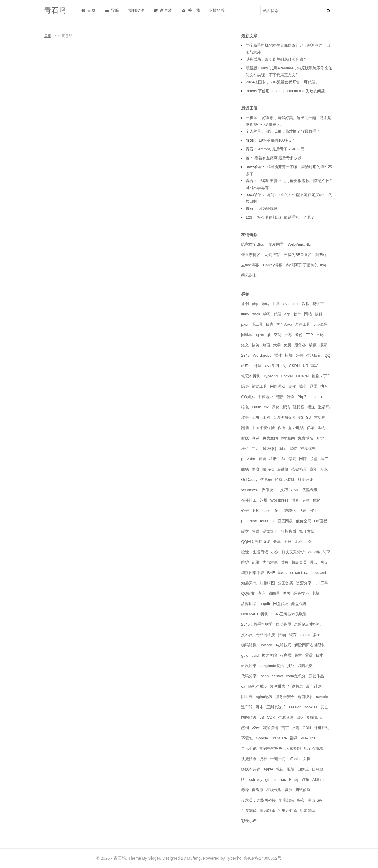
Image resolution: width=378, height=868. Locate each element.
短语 (266, 345)
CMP (295, 490)
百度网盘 (285, 521)
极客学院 (269, 655)
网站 (308, 314)
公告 (299, 355)
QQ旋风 (248, 397)
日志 (270, 324)
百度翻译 (249, 811)
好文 (324, 469)
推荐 (288, 335)
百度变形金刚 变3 (288, 417)
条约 (321, 428)
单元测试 (249, 748)
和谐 (273, 459)
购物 (293, 448)
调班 (298, 542)
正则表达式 (276, 707)
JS (262, 717)
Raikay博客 (273, 265)
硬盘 (245, 531)
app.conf (319, 573)
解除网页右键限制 (310, 645)
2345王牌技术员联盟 (289, 614)
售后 (256, 531)
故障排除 (249, 604)
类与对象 (270, 562)
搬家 (323, 345)
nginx (259, 335)
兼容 (256, 469)
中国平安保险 (263, 428)
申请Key (315, 800)
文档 (306, 759)
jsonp (264, 676)
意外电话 (296, 428)
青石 (249, 149)
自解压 (303, 769)
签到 (245, 728)
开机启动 (322, 728)
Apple (268, 769)
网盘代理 (281, 604)
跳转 (292, 386)
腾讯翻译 (267, 811)
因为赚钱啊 (268, 209)
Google (262, 738)
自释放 (318, 769)
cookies (311, 707)
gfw (283, 459)
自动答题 (283, 624)
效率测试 (277, 686)
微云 (314, 562)
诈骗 (306, 779)
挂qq (282, 635)
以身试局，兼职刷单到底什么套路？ (276, 59)
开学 (320, 438)
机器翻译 (308, 811)
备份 (299, 335)
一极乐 (251, 118)
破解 (319, 314)
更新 (306, 500)
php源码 (320, 324)
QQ (327, 355)
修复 (292, 459)
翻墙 (245, 428)
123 (249, 217)
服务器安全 (285, 697)
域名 (303, 386)
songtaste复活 (272, 666)
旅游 (296, 728)
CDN (307, 728)
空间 (278, 335)
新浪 (286, 407)
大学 (277, 345)
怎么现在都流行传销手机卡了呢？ (286, 217)
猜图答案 (285, 583)
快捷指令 (249, 759)
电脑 (316, 593)
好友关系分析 (293, 552)
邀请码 (324, 407)
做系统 (268, 490)
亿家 (311, 428)
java (245, 324)
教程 (306, 304)
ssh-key (256, 779)
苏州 (263, 500)
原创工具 (303, 324)
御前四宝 (315, 717)
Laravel (302, 376)
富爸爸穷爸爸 (271, 748)
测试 (256, 438)
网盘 (324, 562)
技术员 (247, 635)
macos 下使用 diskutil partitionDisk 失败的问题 (285, 91)
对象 (285, 562)
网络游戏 (278, 386)
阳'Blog (322, 255)
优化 (317, 500)
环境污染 (249, 666)
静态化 (290, 511)
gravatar (248, 459)
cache (305, 635)
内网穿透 (249, 717)
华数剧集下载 (253, 573)
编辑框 (268, 469)
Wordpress (262, 355)
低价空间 (304, 521)
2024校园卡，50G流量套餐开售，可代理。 (282, 82)
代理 (278, 314)
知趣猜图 (267, 583)
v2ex (256, 728)
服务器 (300, 345)
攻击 (245, 417)
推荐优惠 (308, 448)
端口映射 (305, 697)
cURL (246, 366)
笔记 (280, 769)
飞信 (303, 511)
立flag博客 (250, 265)
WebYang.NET (300, 244)
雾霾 (309, 655)
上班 (256, 417)
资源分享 (304, 583)
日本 (319, 655)
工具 (276, 304)
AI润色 (318, 779)
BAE (271, 573)
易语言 (318, 304)
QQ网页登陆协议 (256, 542)
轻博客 (299, 407)
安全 (324, 707)
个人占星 (253, 131)
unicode (266, 645)
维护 (245, 562)
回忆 (300, 717)
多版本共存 (251, 769)
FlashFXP (260, 407)
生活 (256, 448)
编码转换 (249, 645)
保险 (282, 428)
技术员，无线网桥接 (258, 800)
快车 (324, 386)
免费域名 (306, 438)
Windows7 (250, 490)
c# (243, 686)
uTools (294, 759)
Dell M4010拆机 (255, 614)
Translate (279, 738)
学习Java (284, 324)
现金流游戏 (313, 748)
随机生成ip (257, 686)
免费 (288, 345)
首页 (88, 10)
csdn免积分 (296, 676)
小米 (309, 542)
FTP (309, 335)
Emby (294, 779)
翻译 (294, 738)
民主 (298, 655)
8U (309, 417)
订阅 (327, 552)
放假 (313, 345)
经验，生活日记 (255, 552)
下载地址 (265, 397)
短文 (245, 345)
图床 (256, 511)
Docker (287, 376)
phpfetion (249, 521)
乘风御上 (249, 275)
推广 (324, 459)
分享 (277, 542)
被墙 (262, 459)
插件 (278, 355)
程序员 (286, 655)
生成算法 (286, 717)
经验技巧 (301, 593)
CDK (271, 717)
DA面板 (321, 521)
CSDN (295, 366)
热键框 (283, 469)
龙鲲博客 (272, 255)
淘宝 (283, 448)
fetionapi (267, 521)
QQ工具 (321, 583)
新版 (245, 438)
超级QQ (269, 448)
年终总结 (296, 686)
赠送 (311, 407)
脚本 (259, 707)
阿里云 (247, 697)
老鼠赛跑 (293, 748)
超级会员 (299, 562)
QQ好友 (248, 593)
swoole (322, 697)
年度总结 (286, 800)
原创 (245, 304)
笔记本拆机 (251, 376)
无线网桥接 (265, 635)
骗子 (317, 635)
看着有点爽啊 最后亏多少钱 (278, 158)
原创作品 (316, 676)
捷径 (263, 759)
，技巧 (282, 490)
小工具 (257, 324)
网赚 (303, 459)
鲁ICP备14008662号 (263, 858)
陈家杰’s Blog (253, 244)
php (255, 304)
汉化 (275, 407)
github (271, 779)
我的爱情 (271, 728)
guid (245, 655)
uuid (255, 655)
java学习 (272, 366)
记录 (256, 562)
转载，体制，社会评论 (294, 480)
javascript (291, 304)
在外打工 (249, 500)
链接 (280, 397)
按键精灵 (299, 469)
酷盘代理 (299, 604)
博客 (295, 500)
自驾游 (258, 790)
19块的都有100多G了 (277, 140)
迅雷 (314, 386)
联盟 (314, 459)
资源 (288, 790)
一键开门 (278, 759)
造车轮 (247, 707)
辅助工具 (259, 386)
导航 (112, 10)
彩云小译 (249, 821)
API (313, 511)
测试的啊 (303, 790)
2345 (245, 355)
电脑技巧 (284, 645)
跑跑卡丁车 (321, 376)
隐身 (245, 386)
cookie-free (272, 511)
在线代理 (274, 790)
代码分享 (249, 676)
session (295, 707)
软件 (297, 314)
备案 (301, 800)
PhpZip (303, 397)
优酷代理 (310, 490)
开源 (258, 366)
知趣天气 (249, 583)
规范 (291, 769)
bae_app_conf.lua (293, 573)
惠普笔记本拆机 (308, 624)
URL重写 (310, 366)
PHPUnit (308, 738)
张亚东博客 (251, 255)
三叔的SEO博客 (297, 255)
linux (245, 314)
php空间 (288, 438)
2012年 (314, 552)
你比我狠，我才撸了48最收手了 (293, 131)
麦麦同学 (276, 244)
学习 (267, 314)
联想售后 (288, 531)
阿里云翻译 (287, 811)
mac (282, 779)
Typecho (271, 376)
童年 (314, 469)
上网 (266, 417)
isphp (317, 397)
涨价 (245, 448)
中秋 (288, 542)
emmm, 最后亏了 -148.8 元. (282, 149)
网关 (287, 593)
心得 (245, 511)
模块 (289, 355)
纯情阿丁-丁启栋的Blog (306, 265)
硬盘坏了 (270, 531)
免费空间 (270, 438)
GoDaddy (249, 480)
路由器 (274, 593)
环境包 (247, 738)
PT (244, 779)
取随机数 (305, 666)
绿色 (245, 407)
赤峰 (245, 790)
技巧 (291, 666)
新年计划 (314, 686)
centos (277, 676)
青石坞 (55, 10)
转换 (291, 397)
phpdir (265, 604)
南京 (285, 728)
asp (287, 314)
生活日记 (314, 355)
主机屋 (320, 417)
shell (256, 314)
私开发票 (307, 531)
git (269, 335)
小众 (275, 552)
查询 (262, 593)
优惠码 (266, 480)
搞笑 (256, 345)
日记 (320, 335)
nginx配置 (264, 697)
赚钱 (245, 469)
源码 (265, 304)
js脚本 (246, 335)
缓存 (293, 635)
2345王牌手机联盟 (257, 624)
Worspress (279, 500)
